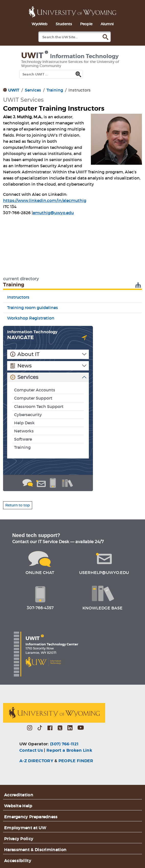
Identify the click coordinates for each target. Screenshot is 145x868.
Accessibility (18, 861)
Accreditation (19, 795)
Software (23, 439)
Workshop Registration (31, 318)
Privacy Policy (19, 839)
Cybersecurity (28, 415)
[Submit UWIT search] (79, 73)
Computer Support (33, 398)
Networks (24, 431)
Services (33, 90)
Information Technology (32, 332)
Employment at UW (25, 828)
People (86, 24)
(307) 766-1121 (64, 744)
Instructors (18, 297)
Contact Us (31, 750)
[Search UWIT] (51, 74)
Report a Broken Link (69, 750)
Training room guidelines (33, 308)
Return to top (18, 505)
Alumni (107, 24)
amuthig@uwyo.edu (53, 213)
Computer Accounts (35, 390)
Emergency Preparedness (31, 817)
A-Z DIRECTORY (36, 761)
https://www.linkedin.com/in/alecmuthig (45, 200)
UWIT (14, 90)
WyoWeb (40, 24)
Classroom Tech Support (39, 406)
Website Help (18, 806)
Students (64, 24)
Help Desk (24, 423)
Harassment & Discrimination (35, 850)
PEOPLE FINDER (76, 761)
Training (55, 90)
